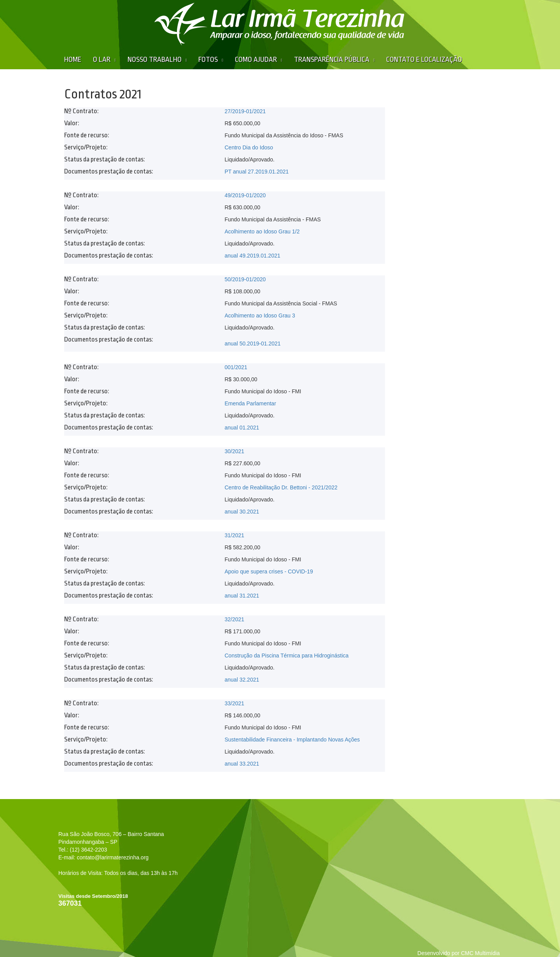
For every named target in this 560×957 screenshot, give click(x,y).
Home (73, 60)
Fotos (208, 60)
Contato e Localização (424, 60)
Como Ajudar (256, 60)
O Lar (102, 60)
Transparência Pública (332, 60)
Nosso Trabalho (155, 60)
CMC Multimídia (480, 953)
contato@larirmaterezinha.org (113, 857)
